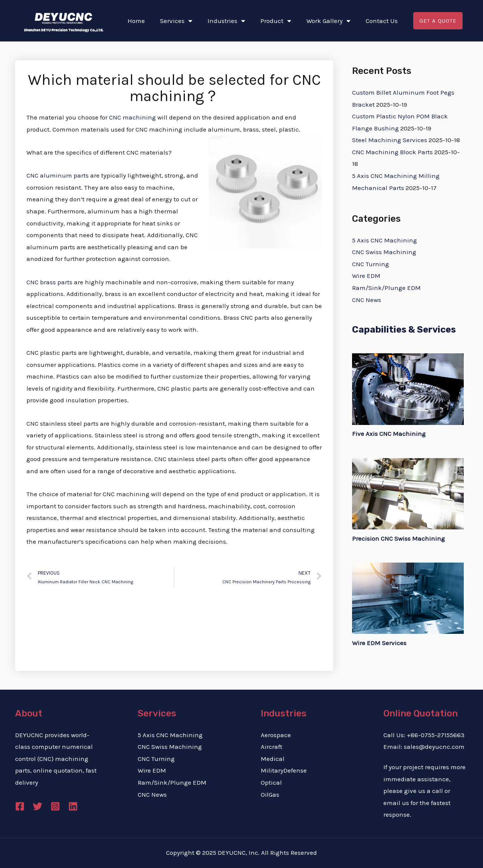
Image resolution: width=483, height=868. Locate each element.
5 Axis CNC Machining (385, 240)
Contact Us (382, 21)
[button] (438, 21)
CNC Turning (371, 264)
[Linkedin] (73, 806)
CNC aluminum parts (58, 175)
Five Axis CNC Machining (389, 434)
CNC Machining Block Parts (392, 152)
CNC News (367, 300)
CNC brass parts (49, 282)
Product (276, 21)
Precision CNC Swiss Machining (398, 538)
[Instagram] (55, 806)
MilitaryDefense (284, 770)
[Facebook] (20, 806)
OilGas (270, 794)
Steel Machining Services (390, 140)
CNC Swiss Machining (384, 252)
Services (176, 21)
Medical (273, 759)
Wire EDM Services (379, 643)
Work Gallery (328, 21)
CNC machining (132, 117)
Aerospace (276, 735)
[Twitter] (38, 806)
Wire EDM (366, 276)
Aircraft (271, 747)
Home (136, 21)
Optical (271, 782)
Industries (226, 21)
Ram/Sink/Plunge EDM (386, 288)
